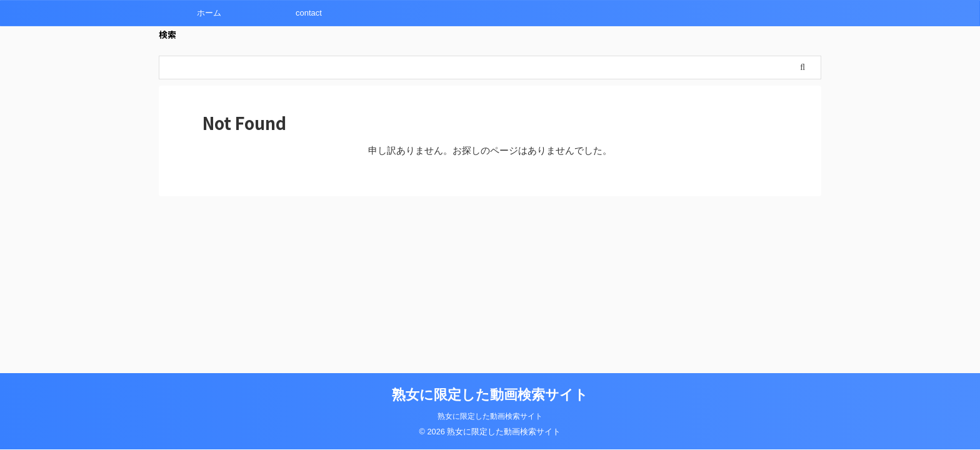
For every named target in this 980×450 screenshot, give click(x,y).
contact (309, 13)
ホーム (209, 13)
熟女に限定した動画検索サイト (490, 395)
